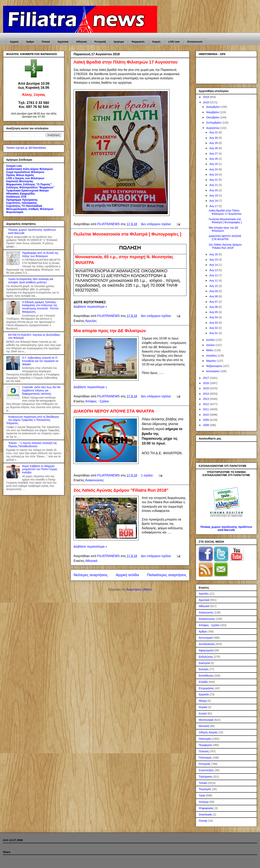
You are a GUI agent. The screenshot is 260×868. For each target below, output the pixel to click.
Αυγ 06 (214, 307)
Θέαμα (203, 701)
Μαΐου (210, 350)
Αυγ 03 (214, 323)
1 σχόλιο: (148, 475)
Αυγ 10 (214, 286)
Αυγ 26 (214, 159)
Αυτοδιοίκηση (207, 644)
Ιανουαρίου (213, 371)
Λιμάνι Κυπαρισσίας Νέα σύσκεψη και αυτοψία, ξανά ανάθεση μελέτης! (31, 281)
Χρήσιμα (119, 42)
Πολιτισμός (205, 758)
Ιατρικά (203, 707)
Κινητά (203, 713)
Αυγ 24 (214, 169)
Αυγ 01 (214, 333)
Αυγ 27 (214, 154)
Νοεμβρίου (213, 112)
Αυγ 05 (214, 312)
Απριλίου (212, 356)
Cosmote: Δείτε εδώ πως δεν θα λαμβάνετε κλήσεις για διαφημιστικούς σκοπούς (41, 390)
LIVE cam (174, 42)
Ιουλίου (211, 340)
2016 (206, 383)
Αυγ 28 (214, 148)
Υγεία (202, 795)
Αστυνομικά (206, 638)
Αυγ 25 (214, 164)
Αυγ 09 (214, 291)
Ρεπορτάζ (100, 42)
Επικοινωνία (195, 42)
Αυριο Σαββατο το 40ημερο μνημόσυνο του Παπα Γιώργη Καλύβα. (40, 469)
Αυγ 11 (214, 281)
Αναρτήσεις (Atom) (139, 589)
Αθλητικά (81, 42)
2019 (206, 97)
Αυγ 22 (214, 180)
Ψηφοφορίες (206, 808)
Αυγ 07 (214, 302)
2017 (206, 378)
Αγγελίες (91, 321)
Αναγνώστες (206, 612)
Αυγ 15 (214, 260)
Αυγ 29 (214, 143)
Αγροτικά (63, 42)
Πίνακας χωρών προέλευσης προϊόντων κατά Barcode (226, 528)
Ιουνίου (211, 345)
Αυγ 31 (214, 132)
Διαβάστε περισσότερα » (90, 307)
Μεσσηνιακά (206, 720)
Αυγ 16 (214, 254)
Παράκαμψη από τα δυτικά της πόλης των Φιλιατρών (40, 254)
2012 (206, 404)
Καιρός (156, 42)
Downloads (205, 815)
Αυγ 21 (214, 185)
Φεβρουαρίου (214, 366)
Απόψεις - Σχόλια (97, 401)
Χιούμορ (204, 802)
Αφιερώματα (206, 650)
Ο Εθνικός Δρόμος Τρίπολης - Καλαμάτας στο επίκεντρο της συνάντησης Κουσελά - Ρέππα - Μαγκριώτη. (41, 307)
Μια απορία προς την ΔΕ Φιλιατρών (110, 331)
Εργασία (204, 694)
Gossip (203, 821)
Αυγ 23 (214, 175)
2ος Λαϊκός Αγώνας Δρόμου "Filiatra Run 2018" (121, 490)
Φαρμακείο (138, 42)
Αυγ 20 (214, 190)
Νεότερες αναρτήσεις (91, 575)
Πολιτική (204, 751)
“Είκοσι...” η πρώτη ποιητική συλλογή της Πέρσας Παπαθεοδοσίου (33, 445)
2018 (206, 102)
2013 (206, 399)
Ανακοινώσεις (94, 480)
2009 (206, 420)
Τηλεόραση (205, 777)
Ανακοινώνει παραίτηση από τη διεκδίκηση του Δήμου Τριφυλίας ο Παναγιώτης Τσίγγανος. (33, 420)
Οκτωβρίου (213, 117)
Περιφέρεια (205, 745)
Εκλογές (204, 669)
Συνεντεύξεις (206, 770)
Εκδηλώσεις (206, 657)
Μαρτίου (211, 361)
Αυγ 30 (214, 138)
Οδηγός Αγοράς (208, 732)
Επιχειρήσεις (206, 688)
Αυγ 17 (214, 206)
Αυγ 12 (214, 275)
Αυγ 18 (214, 201)
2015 (206, 388)
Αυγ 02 (214, 328)
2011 (206, 409)
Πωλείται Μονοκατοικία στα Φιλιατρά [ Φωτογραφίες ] (127, 234)
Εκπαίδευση (206, 676)
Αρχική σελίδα (127, 575)
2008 (206, 425)
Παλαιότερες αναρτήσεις (167, 575)
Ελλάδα (203, 682)
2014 (206, 394)
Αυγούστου (213, 128)
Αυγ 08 (214, 296)
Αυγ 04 (214, 317)
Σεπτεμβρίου (214, 123)
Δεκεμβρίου (213, 107)
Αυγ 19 (214, 195)
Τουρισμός (205, 789)
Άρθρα (30, 42)
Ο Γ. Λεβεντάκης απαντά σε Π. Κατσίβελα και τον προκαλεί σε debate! (40, 361)
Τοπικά (46, 42)
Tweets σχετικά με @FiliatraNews (26, 148)
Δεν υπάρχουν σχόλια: (157, 224)
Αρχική (14, 42)
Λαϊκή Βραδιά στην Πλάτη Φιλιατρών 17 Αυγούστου (125, 62)
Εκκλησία (204, 663)
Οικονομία (205, 739)
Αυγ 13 (214, 270)
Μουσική (204, 726)
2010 (206, 415)
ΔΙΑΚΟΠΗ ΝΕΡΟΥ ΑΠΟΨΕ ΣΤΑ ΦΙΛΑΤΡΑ (114, 411)
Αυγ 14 (214, 265)
